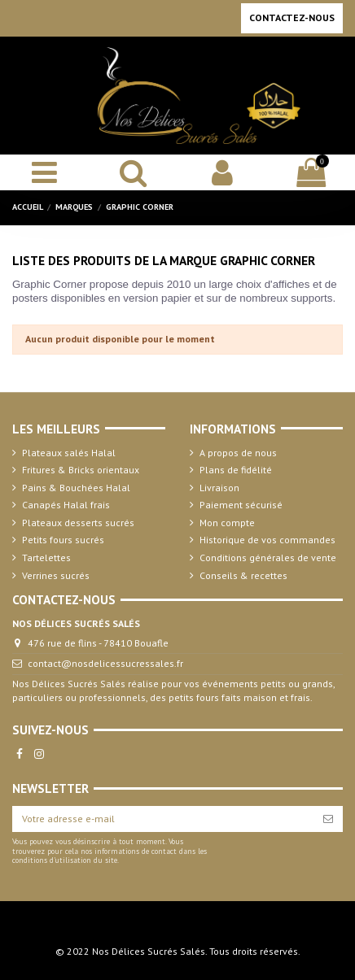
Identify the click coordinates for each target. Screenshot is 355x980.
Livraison (219, 488)
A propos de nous (238, 453)
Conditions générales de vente (268, 558)
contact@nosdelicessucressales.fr (105, 663)
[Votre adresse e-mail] (163, 819)
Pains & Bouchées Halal (76, 488)
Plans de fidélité (236, 470)
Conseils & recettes (243, 575)
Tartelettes (46, 558)
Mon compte (227, 523)
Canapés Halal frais (66, 505)
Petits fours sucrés (63, 540)
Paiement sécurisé (241, 505)
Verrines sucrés (56, 575)
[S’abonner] (328, 819)
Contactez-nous (292, 17)
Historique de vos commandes (267, 540)
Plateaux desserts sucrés (78, 523)
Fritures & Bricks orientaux (81, 470)
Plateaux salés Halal (69, 453)
